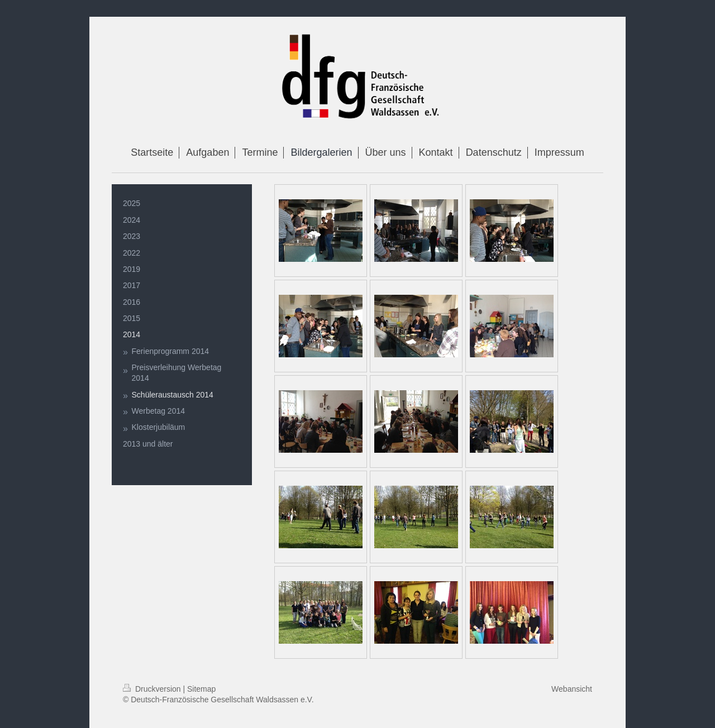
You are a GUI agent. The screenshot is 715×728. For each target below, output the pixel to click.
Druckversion (153, 689)
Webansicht (572, 689)
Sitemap (201, 689)
